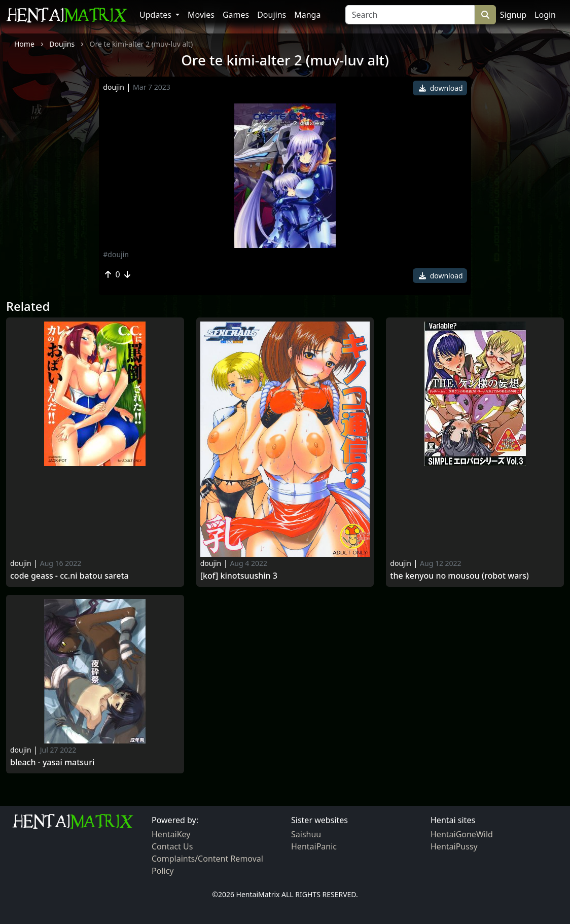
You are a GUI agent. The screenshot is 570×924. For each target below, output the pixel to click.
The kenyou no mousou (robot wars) (459, 576)
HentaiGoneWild (462, 834)
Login (545, 15)
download (441, 88)
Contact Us (172, 846)
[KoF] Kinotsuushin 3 (239, 576)
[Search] (410, 15)
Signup (513, 15)
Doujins (272, 15)
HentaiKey (171, 834)
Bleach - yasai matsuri (52, 762)
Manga (307, 15)
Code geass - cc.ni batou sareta (69, 576)
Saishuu (306, 834)
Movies (201, 15)
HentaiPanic (314, 846)
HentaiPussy (454, 846)
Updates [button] (156, 15)
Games (236, 15)
